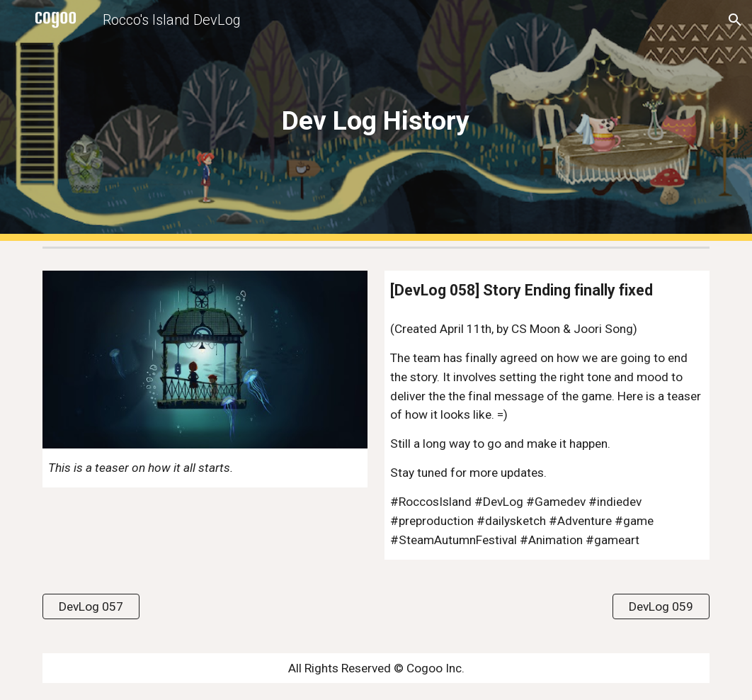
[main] (376, 120)
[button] (735, 20)
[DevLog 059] (661, 606)
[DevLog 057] (91, 606)
